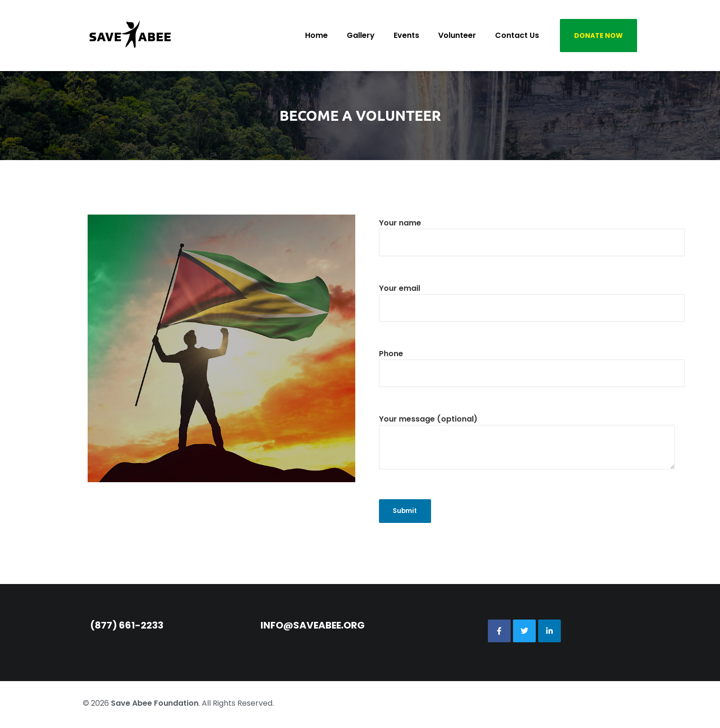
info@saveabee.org (313, 628)
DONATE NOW (598, 36)
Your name (532, 233)
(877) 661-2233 (127, 628)
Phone (532, 363)
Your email (532, 298)
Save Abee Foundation (155, 706)
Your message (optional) (527, 449)
